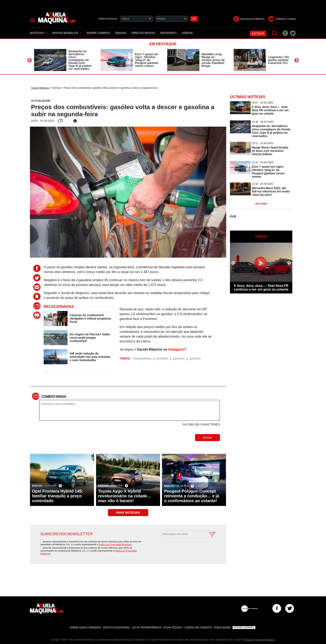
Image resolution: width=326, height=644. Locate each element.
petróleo (162, 358)
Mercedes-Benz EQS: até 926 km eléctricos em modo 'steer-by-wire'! (271, 191)
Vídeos (187, 33)
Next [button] (297, 61)
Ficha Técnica (173, 628)
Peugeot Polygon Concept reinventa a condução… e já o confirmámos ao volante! (192, 496)
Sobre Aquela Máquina (85, 628)
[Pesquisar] (275, 33)
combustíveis (142, 358)
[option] (63, 60)
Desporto (168, 33)
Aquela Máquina (40, 88)
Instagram (176, 349)
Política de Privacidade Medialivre (115, 544)
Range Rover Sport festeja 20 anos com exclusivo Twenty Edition (270, 151)
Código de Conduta (198, 628)
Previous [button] (29, 61)
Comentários (54, 397)
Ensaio (121, 33)
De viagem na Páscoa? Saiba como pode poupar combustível (90, 338)
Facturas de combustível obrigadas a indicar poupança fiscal (90, 318)
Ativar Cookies (244, 628)
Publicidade (222, 628)
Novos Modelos (67, 33)
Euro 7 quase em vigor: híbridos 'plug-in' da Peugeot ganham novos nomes (147, 60)
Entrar (258, 34)
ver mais (261, 203)
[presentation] (184, 548)
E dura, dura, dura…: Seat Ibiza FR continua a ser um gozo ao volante (270, 110)
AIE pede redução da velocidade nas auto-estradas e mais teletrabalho (90, 357)
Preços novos (143, 33)
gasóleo (195, 358)
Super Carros (98, 33)
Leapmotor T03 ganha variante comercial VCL (278, 60)
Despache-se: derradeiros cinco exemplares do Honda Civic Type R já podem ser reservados (80, 60)
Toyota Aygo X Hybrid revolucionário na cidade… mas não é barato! (125, 496)
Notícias (38, 33)
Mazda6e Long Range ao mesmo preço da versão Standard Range (213, 60)
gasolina (179, 358)
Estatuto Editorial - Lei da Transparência (132, 628)
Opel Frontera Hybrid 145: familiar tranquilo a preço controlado (58, 496)
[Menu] (33, 20)
